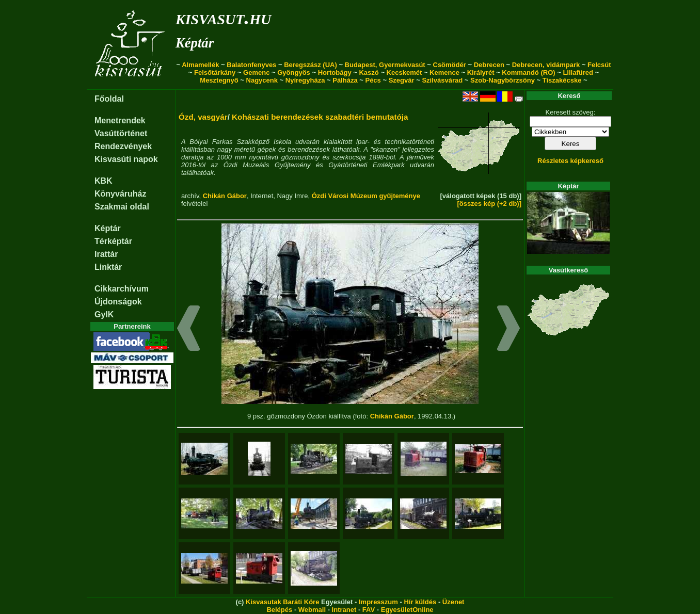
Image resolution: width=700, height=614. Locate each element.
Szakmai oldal (122, 207)
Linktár (108, 267)
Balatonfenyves (251, 65)
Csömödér (450, 65)
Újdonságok (118, 302)
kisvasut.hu (223, 17)
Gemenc (256, 72)
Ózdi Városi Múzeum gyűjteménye (366, 196)
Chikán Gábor (225, 196)
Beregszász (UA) (311, 65)
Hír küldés (420, 602)
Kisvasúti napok (126, 159)
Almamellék (200, 65)
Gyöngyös (294, 72)
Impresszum (378, 602)
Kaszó (369, 72)
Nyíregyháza (305, 80)
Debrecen (489, 65)
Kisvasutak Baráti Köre (282, 602)
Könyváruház (120, 194)
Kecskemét (404, 72)
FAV (369, 610)
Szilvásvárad (442, 80)
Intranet (344, 610)
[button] (189, 330)
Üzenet (454, 602)
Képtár (195, 43)
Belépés (279, 610)
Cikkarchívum (122, 289)
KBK (104, 181)
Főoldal (109, 99)
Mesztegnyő (219, 80)
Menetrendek (120, 120)
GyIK (104, 314)
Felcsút (599, 65)
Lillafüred (578, 72)
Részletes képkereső (570, 161)
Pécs (373, 80)
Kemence (444, 72)
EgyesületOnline (407, 610)
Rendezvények (123, 146)
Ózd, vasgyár (203, 117)
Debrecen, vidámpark (546, 65)
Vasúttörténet (121, 133)
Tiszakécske (562, 80)
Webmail (312, 610)
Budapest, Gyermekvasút (385, 65)
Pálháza (345, 80)
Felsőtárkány (215, 72)
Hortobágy (335, 72)
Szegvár (402, 80)
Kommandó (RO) (528, 72)
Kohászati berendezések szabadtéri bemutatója (320, 117)
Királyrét (481, 72)
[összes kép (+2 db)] (489, 204)
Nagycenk (262, 80)
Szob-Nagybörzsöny (503, 80)
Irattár (106, 254)
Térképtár (113, 241)
